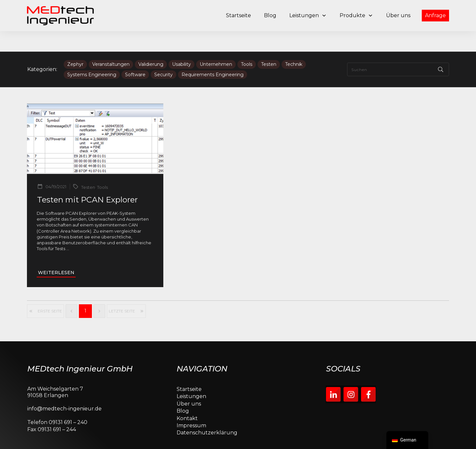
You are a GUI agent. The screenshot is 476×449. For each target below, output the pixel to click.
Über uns (189, 383)
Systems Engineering (92, 54)
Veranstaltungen (111, 44)
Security (163, 54)
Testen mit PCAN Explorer (87, 180)
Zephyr (75, 44)
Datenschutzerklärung (207, 413)
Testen (269, 44)
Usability (182, 44)
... (68, 228)
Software (135, 54)
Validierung (151, 44)
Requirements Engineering (213, 54)
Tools (247, 44)
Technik (294, 44)
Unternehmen (216, 44)
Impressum (191, 405)
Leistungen (191, 376)
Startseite (189, 369)
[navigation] (407, 440)
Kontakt (187, 398)
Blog (183, 390)
